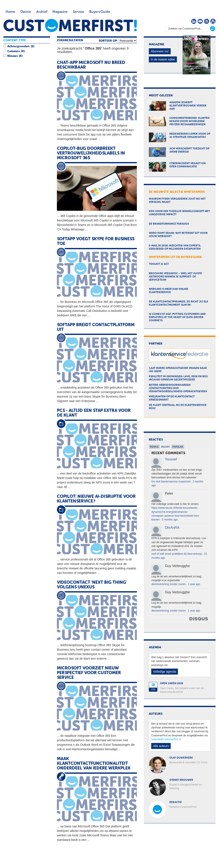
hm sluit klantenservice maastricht (171, 482)
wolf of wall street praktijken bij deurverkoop (177, 554)
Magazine (60, 12)
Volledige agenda (165, 672)
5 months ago (170, 520)
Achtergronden (18, 46)
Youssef (171, 459)
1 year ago (194, 584)
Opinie (26, 12)
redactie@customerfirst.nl (166, 739)
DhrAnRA (172, 528)
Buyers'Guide (100, 12)
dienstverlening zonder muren (169, 584)
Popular (178, 447)
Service (78, 12)
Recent (166, 447)
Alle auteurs (161, 746)
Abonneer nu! (160, 51)
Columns (13, 51)
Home (10, 12)
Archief (42, 12)
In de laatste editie (163, 59)
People (154, 447)
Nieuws (12, 56)
